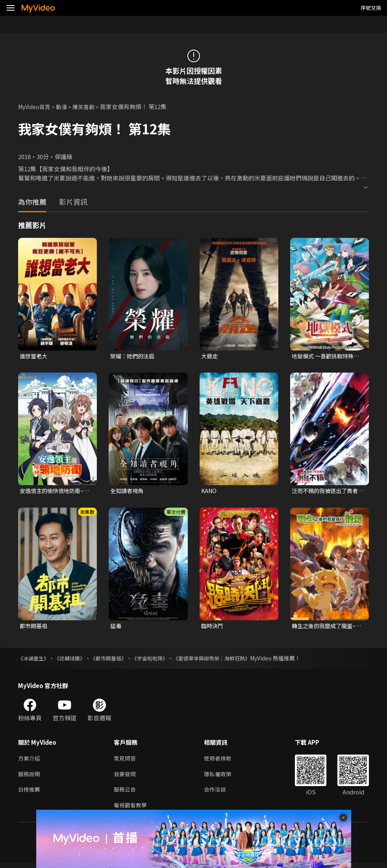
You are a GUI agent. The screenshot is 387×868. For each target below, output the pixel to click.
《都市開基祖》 (115, 660)
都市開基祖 (34, 627)
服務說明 (30, 777)
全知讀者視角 (128, 492)
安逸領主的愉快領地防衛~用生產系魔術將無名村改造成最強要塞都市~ (55, 492)
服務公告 (126, 794)
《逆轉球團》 (73, 660)
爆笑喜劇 (89, 107)
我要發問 (126, 777)
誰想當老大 (34, 356)
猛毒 (116, 627)
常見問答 (126, 761)
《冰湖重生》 (35, 660)
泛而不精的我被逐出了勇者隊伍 (327, 492)
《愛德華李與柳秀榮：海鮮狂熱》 (225, 660)
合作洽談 (218, 794)
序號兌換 (371, 8)
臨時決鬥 (213, 627)
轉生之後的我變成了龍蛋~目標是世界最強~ (326, 627)
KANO (209, 492)
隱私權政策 (221, 777)
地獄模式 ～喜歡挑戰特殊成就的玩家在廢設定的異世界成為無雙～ (328, 356)
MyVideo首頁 (36, 107)
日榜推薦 (30, 794)
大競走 (210, 356)
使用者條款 (221, 761)
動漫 (65, 107)
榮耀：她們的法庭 (134, 356)
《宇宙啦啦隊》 (159, 660)
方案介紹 (30, 761)
